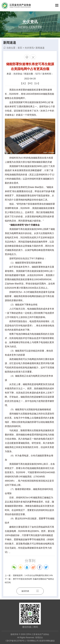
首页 (20, 48)
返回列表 (30, 591)
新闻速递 (40, 48)
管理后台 (39, 638)
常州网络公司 (33, 641)
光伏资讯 (29, 48)
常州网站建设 (49, 641)
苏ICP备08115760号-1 (16, 641)
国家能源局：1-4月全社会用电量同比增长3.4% (33, 575)
